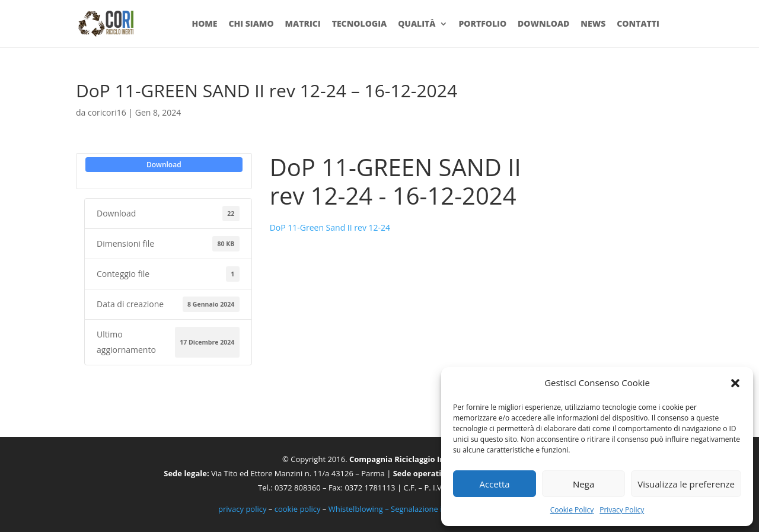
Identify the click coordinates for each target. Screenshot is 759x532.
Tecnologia (360, 24)
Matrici (302, 24)
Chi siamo (251, 24)
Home (204, 24)
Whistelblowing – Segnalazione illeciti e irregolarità (419, 509)
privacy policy (242, 509)
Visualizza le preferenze (686, 484)
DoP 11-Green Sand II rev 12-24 (330, 227)
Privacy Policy (622, 510)
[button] (735, 383)
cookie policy (298, 509)
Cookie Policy (572, 510)
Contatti (638, 24)
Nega (583, 484)
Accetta (494, 484)
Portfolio (482, 24)
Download (543, 24)
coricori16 (107, 112)
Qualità (417, 24)
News (593, 24)
